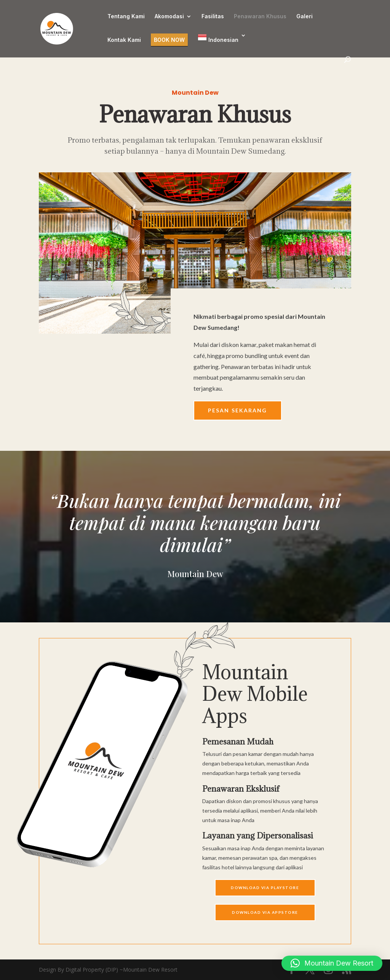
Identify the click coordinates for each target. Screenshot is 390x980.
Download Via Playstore (265, 888)
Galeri (304, 17)
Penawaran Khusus (260, 17)
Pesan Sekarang (237, 410)
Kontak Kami (124, 40)
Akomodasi (169, 17)
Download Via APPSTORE (265, 912)
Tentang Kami (126, 17)
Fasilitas (213, 17)
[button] (332, 963)
